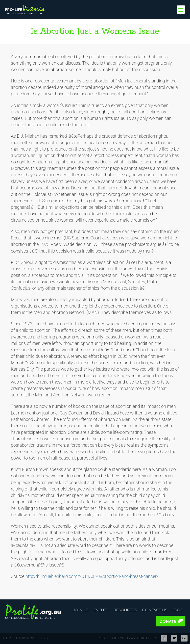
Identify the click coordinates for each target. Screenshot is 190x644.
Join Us (81, 610)
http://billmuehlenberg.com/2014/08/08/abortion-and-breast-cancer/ (92, 576)
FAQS (177, 610)
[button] (181, 10)
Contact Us (155, 610)
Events (101, 610)
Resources (125, 610)
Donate (168, 621)
